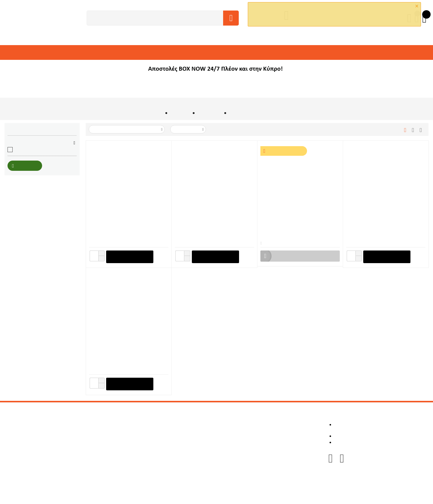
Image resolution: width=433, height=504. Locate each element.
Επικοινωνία (179, 452)
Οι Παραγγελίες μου (267, 430)
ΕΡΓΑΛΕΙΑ (18, 53)
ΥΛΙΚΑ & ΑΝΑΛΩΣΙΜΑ (116, 53)
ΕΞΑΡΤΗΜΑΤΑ (78, 53)
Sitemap (175, 458)
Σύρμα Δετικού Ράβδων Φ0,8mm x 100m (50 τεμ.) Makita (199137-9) (384, 224)
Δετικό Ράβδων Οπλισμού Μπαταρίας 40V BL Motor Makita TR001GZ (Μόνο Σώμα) (211, 224)
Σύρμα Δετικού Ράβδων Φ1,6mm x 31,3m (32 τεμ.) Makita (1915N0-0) (127, 352)
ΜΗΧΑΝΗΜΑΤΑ (46, 53)
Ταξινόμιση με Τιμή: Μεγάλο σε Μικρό (127, 130)
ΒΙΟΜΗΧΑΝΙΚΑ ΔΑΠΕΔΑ (203, 53)
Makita (21, 151)
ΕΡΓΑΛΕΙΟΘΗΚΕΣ (373, 53)
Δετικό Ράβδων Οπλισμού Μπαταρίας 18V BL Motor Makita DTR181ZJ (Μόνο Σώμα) (126, 224)
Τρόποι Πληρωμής (184, 447)
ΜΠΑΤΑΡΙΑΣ (209, 114)
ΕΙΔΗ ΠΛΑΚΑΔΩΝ (247, 53)
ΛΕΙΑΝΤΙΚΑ (302, 53)
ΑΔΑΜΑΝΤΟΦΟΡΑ (158, 53)
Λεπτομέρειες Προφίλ (268, 425)
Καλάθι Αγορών (263, 436)
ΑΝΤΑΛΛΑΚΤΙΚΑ (24, 68)
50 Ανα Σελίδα (189, 130)
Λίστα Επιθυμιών (264, 441)
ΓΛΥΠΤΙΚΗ (278, 53)
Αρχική (156, 114)
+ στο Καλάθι (129, 257)
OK (314, 20)
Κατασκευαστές (182, 430)
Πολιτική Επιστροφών (188, 436)
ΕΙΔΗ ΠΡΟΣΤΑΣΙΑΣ (335, 53)
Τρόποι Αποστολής (185, 441)
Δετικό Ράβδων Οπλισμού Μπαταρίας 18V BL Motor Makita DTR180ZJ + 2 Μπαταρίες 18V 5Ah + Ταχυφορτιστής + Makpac (298, 224)
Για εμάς (175, 425)
